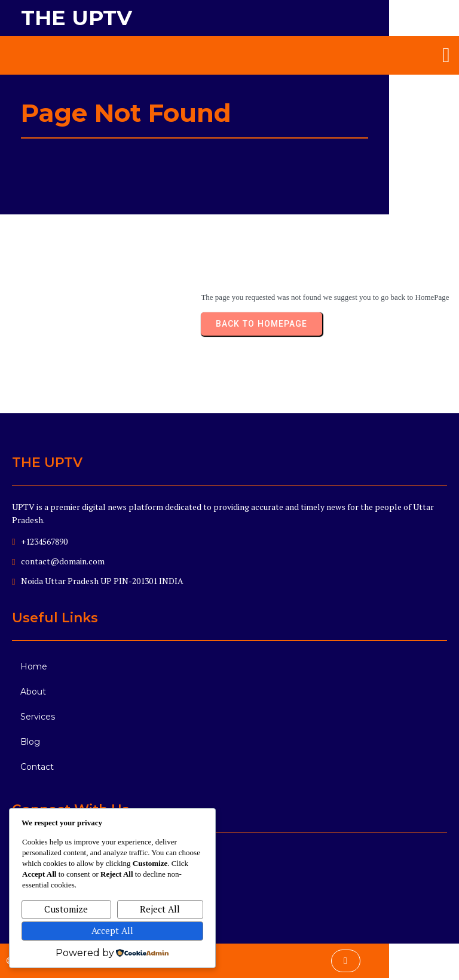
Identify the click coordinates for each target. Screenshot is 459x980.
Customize (66, 909)
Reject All (160, 909)
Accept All (112, 930)
